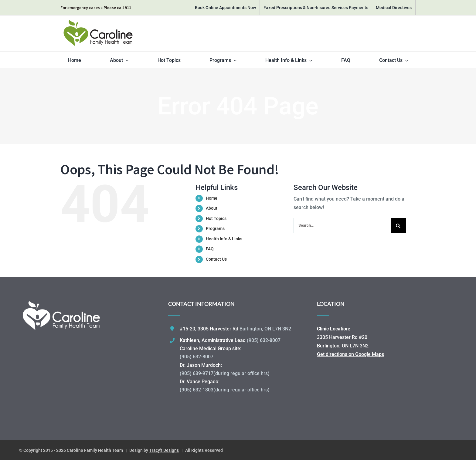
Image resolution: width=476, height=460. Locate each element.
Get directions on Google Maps (350, 354)
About (212, 208)
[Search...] (342, 225)
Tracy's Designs (164, 450)
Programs (215, 228)
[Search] (398, 225)
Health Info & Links (224, 239)
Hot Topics (216, 218)
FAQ (210, 249)
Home (212, 198)
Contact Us (216, 259)
